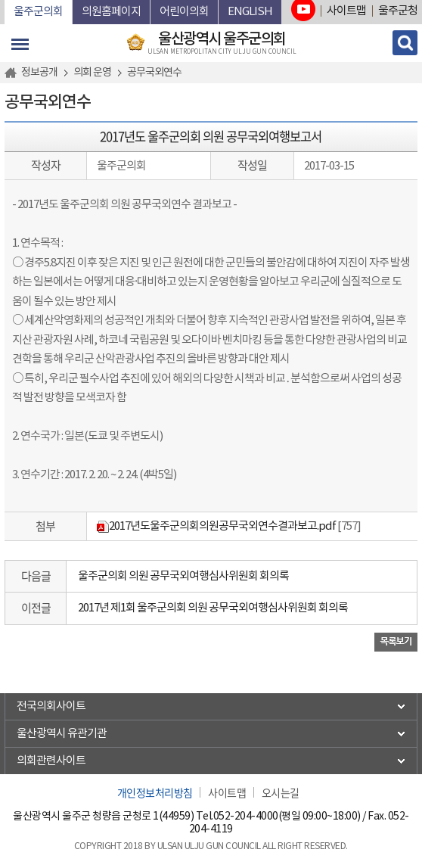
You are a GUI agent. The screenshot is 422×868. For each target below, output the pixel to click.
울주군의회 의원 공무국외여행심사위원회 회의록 (183, 576)
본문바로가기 (5, 0)
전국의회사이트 (51, 706)
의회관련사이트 (51, 761)
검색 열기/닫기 (405, 43)
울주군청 (398, 11)
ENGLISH (250, 12)
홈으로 (13, 73)
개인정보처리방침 (155, 792)
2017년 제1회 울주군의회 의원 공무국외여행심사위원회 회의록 (213, 608)
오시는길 (281, 792)
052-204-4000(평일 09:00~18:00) (287, 817)
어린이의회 (184, 12)
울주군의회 (38, 12)
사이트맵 (346, 11)
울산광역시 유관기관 (62, 734)
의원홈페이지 (111, 12)
